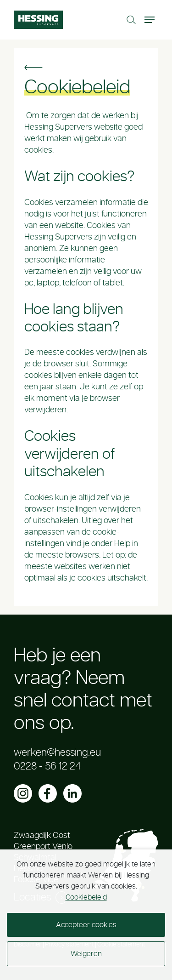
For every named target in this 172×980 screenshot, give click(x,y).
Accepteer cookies (86, 925)
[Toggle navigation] (151, 20)
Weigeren (86, 954)
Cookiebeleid (86, 897)
